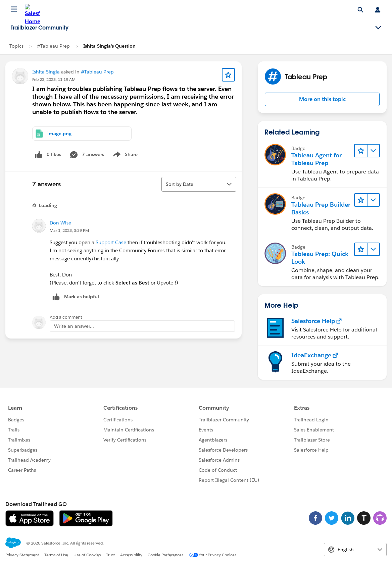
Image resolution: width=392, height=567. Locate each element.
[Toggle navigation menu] (378, 28)
